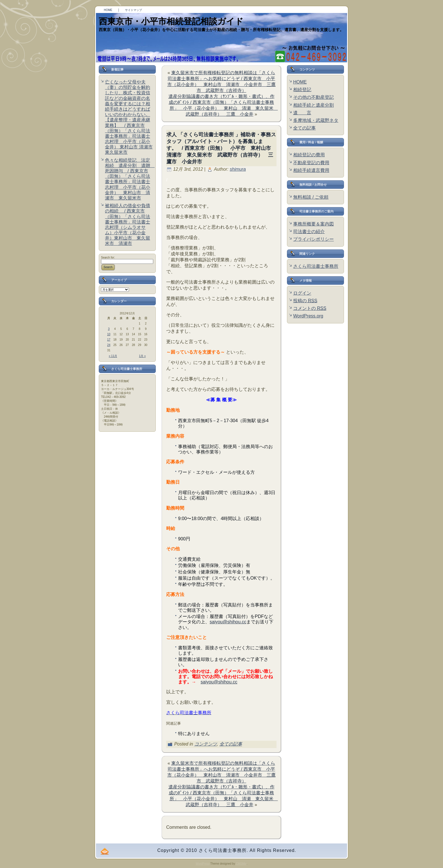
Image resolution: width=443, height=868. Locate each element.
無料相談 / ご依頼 (311, 197)
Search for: (108, 257)
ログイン (302, 293)
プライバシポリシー (313, 239)
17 (109, 340)
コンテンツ (206, 744)
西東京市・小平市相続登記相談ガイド (171, 21)
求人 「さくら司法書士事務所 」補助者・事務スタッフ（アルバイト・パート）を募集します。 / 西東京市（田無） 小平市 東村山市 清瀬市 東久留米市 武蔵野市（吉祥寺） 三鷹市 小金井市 (221, 148)
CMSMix (241, 864)
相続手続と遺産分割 (313, 105)
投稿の (305, 301)
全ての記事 (231, 744)
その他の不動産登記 (313, 97)
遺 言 (302, 113)
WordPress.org (308, 316)
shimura (238, 169)
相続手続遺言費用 (311, 170)
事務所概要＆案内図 (313, 224)
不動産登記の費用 (311, 163)
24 (109, 345)
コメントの (310, 308)
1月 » (142, 356)
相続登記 (302, 90)
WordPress (202, 864)
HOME (300, 82)
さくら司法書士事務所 (316, 266)
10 (109, 334)
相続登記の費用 (309, 155)
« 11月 (113, 356)
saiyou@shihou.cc (228, 622)
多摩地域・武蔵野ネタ (316, 120)
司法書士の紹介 (309, 232)
